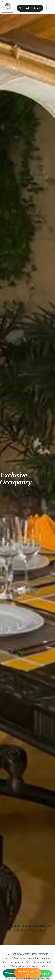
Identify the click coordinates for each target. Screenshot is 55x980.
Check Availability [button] (30, 8)
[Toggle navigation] (50, 7)
